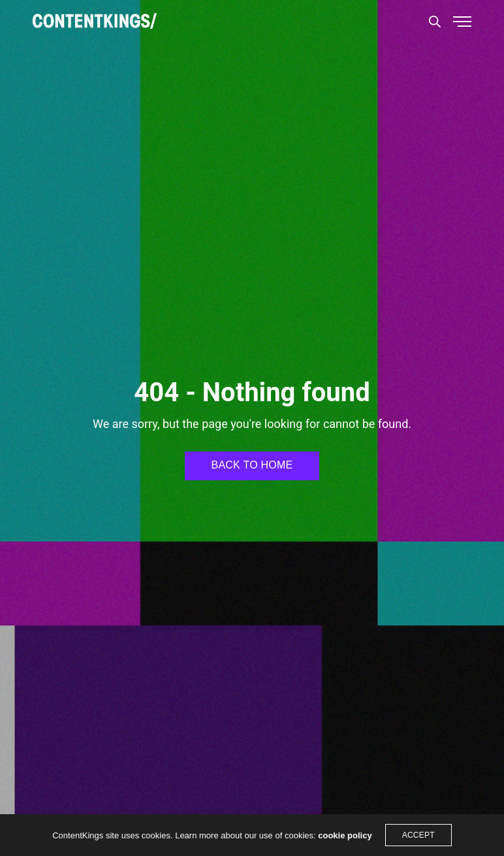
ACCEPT (418, 835)
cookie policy (345, 835)
